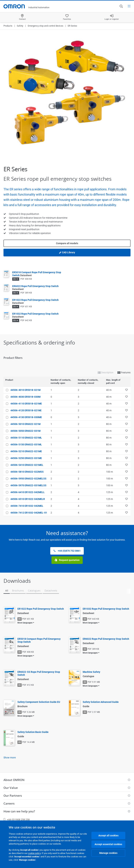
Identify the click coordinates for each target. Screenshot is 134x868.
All (7, 591)
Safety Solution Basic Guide (33, 732)
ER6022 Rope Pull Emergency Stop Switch (106, 639)
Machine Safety (91, 672)
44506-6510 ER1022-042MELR (28, 499)
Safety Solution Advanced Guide (101, 702)
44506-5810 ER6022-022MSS (27, 472)
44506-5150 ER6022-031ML (26, 444)
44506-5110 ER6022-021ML (26, 438)
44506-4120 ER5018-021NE (26, 410)
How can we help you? (19, 811)
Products (8, 26)
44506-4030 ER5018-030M (25, 397)
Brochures (18, 591)
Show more (10, 758)
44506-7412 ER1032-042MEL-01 (29, 513)
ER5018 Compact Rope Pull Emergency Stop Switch (39, 640)
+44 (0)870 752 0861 (67, 551)
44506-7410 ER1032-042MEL (27, 506)
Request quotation (67, 560)
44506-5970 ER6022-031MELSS (28, 485)
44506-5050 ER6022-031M (25, 431)
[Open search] (121, 6)
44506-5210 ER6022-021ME (26, 451)
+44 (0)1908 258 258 (17, 820)
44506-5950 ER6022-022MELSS (28, 479)
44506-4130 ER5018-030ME (26, 417)
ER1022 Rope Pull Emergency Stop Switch (41, 609)
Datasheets (51, 591)
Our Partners (13, 796)
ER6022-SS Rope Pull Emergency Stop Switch (39, 673)
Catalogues (34, 591)
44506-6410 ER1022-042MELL (28, 492)
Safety (20, 26)
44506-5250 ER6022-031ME (26, 458)
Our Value (11, 788)
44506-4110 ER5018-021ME (26, 404)
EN (14, 279)
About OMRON (14, 780)
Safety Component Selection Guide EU (39, 702)
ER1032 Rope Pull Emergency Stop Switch (106, 609)
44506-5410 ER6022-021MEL (27, 465)
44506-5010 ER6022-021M (25, 424)
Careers (9, 803)
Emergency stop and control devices (46, 26)
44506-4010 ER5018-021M (25, 390)
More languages (25, 623)
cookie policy (34, 853)
